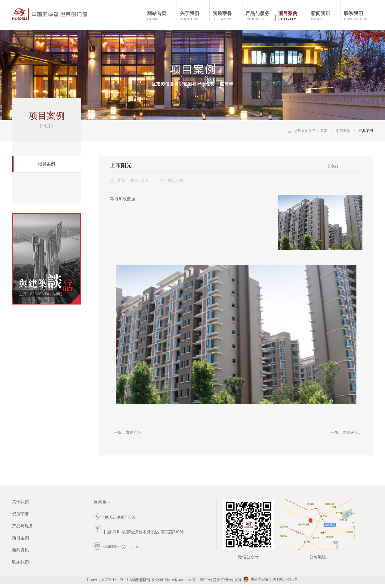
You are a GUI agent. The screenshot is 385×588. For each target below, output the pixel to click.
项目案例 (343, 131)
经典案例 (366, 131)
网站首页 (162, 16)
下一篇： (345, 432)
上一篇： (126, 432)
